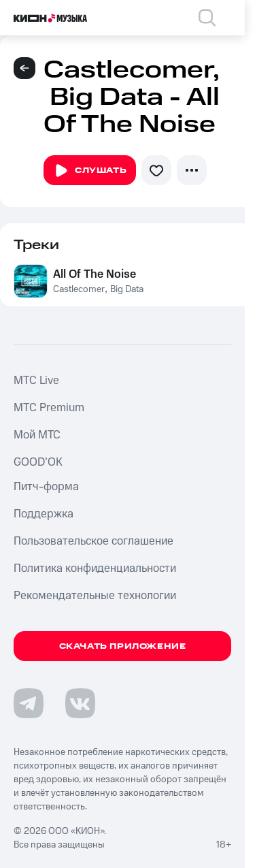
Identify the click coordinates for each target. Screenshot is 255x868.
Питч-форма (46, 487)
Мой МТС (37, 435)
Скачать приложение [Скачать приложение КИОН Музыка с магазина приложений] (123, 646)
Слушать (90, 171)
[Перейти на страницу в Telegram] (29, 703)
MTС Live (36, 381)
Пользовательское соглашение (93, 541)
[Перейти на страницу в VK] (80, 703)
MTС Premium (49, 408)
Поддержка (44, 514)
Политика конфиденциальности (95, 568)
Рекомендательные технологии (95, 596)
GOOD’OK (38, 462)
